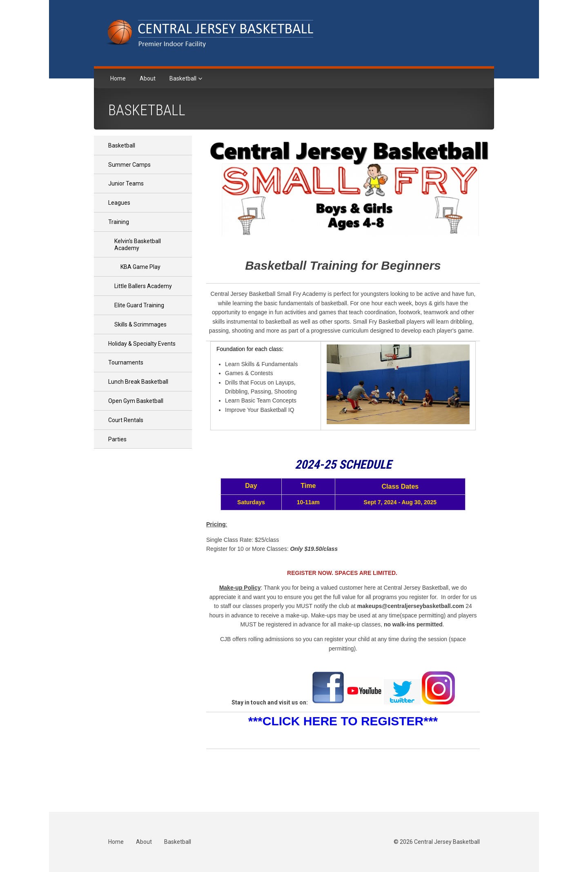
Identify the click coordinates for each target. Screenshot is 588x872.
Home (118, 78)
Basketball (184, 78)
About (148, 78)
